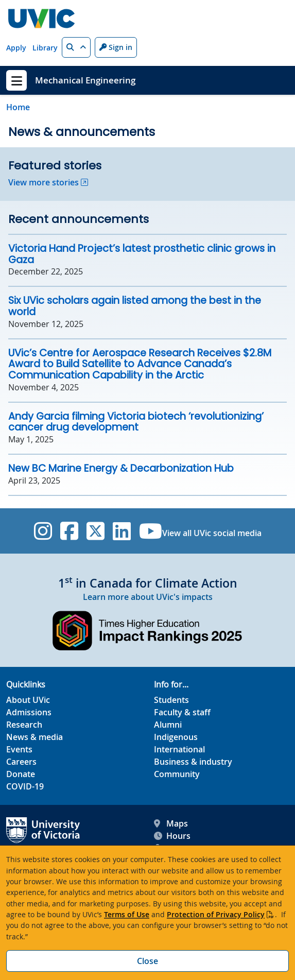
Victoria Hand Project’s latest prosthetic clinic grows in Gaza (142, 254)
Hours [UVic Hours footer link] (172, 836)
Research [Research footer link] (24, 725)
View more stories (44, 182)
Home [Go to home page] (18, 107)
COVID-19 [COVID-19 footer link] (25, 786)
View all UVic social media (212, 533)
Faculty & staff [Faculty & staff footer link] (182, 712)
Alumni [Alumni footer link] (168, 725)
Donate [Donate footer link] (21, 774)
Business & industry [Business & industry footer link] (193, 762)
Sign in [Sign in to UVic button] (116, 47)
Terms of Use (127, 914)
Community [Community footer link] (177, 774)
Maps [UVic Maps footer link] (171, 823)
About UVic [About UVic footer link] (28, 700)
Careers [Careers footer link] (21, 762)
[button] (76, 47)
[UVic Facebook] (69, 531)
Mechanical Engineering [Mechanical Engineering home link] (85, 80)
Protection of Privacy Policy (216, 914)
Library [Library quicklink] (45, 48)
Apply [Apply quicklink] (16, 48)
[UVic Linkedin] (122, 531)
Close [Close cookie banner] (147, 961)
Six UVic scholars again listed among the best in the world (135, 306)
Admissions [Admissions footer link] (29, 712)
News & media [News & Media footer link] (34, 737)
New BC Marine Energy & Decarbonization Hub (121, 468)
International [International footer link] (179, 749)
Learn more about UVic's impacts (148, 597)
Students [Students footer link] (171, 700)
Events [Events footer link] (19, 749)
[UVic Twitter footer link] (96, 531)
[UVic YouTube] (151, 531)
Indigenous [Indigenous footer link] (176, 737)
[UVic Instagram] (43, 531)
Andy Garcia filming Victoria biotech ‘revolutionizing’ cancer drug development (136, 422)
